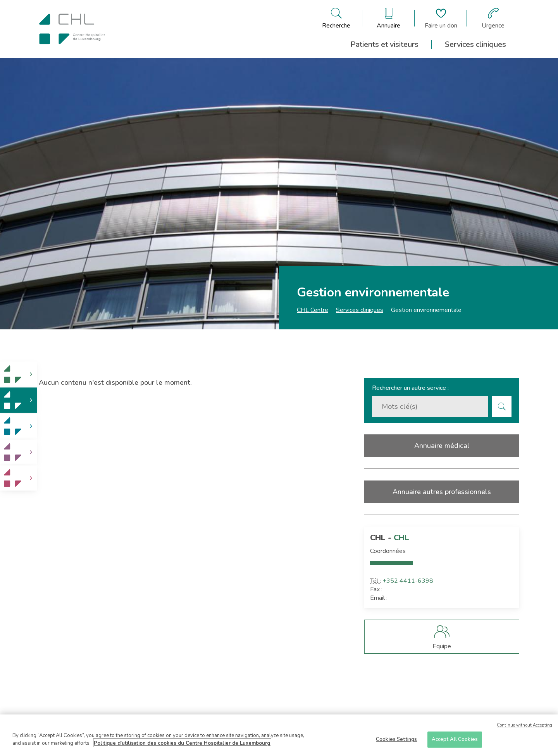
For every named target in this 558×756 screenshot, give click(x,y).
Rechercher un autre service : (410, 388)
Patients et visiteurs (384, 44)
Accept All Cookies (455, 741)
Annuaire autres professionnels (442, 492)
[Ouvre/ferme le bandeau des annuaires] (388, 18)
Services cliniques (475, 44)
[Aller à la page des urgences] (493, 18)
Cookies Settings (396, 741)
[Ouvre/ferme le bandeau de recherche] (336, 18)
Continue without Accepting (524, 727)
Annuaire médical (442, 446)
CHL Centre (313, 310)
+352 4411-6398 (408, 581)
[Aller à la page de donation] (441, 18)
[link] (18, 374)
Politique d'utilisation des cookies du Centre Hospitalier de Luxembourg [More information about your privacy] (182, 744)
